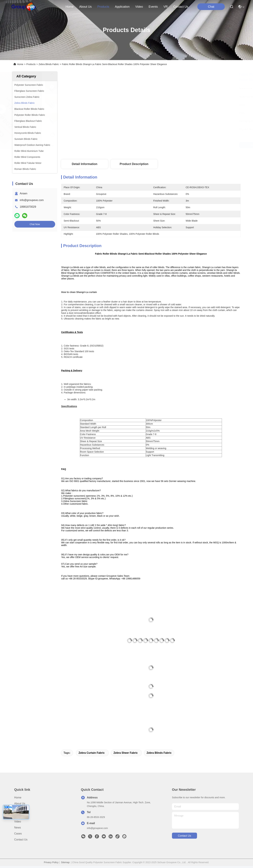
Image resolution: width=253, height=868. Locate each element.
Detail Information (84, 164)
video (139, 7)
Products (31, 64)
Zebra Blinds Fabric (49, 64)
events (153, 7)
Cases (18, 834)
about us (85, 7)
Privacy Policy (51, 862)
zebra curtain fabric (92, 753)
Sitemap (65, 862)
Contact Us (21, 840)
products (103, 7)
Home (70, 7)
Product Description (134, 164)
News (18, 828)
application (122, 7)
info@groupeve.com (32, 200)
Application (21, 816)
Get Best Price (180, 145)
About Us (20, 804)
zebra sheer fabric (126, 753)
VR (166, 7)
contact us (181, 7)
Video (18, 822)
